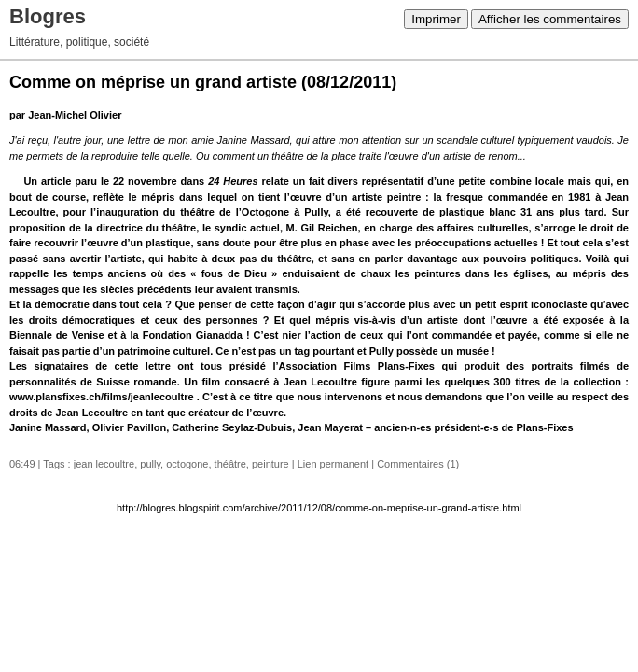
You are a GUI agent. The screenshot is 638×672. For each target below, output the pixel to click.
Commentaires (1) (418, 464)
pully (150, 464)
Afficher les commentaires (550, 19)
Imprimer (436, 19)
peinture (270, 464)
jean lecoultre (104, 464)
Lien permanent (333, 464)
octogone (187, 464)
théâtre (230, 464)
